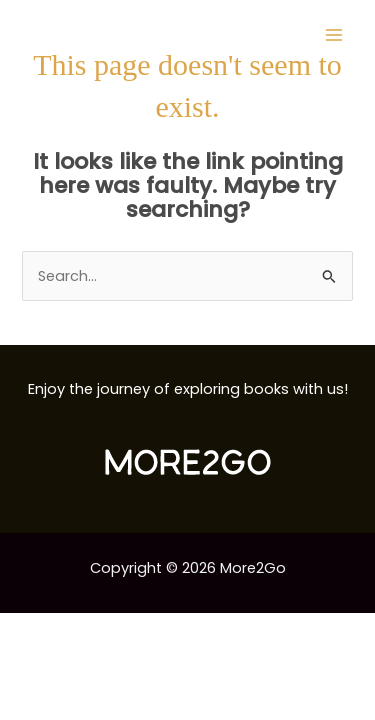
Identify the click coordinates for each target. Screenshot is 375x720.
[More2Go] (95, 35)
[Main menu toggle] (334, 35)
